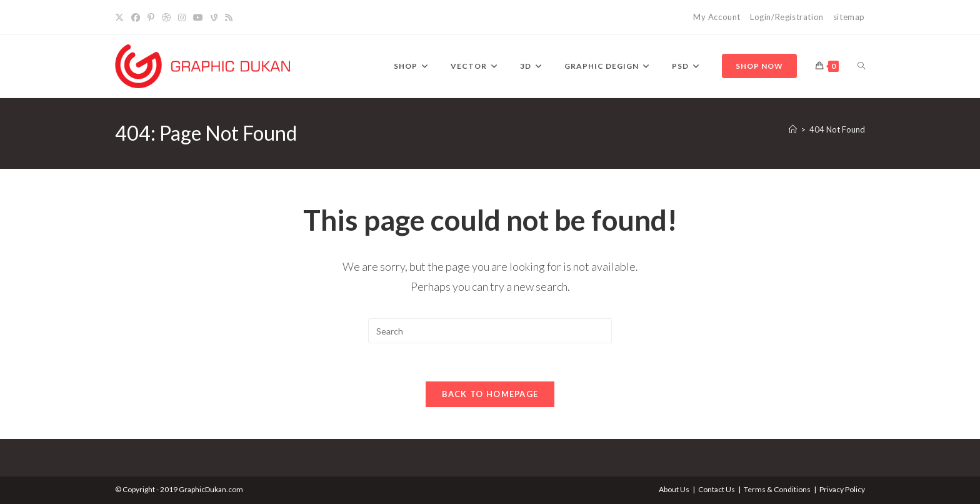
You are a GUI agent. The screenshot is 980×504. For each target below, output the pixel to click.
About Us (674, 489)
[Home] (793, 129)
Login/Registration (787, 17)
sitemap (849, 17)
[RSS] (229, 18)
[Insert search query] (490, 331)
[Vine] (214, 18)
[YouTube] (198, 18)
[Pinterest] (151, 18)
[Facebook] (136, 18)
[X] (121, 18)
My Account (717, 17)
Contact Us (717, 489)
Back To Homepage (490, 394)
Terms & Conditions (777, 489)
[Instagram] (182, 18)
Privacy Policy (842, 489)
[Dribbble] (166, 18)
